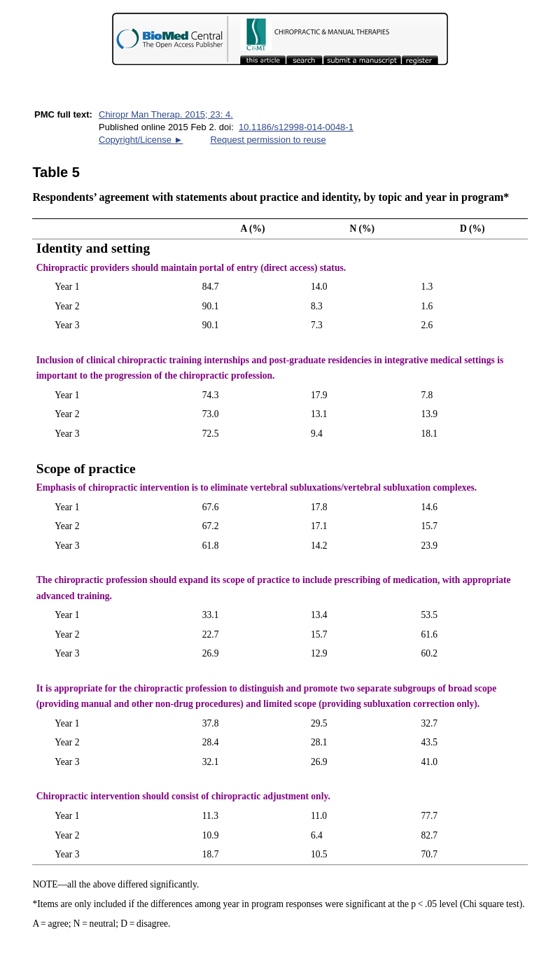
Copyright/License (141, 140)
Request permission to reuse (268, 140)
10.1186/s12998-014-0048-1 (296, 127)
